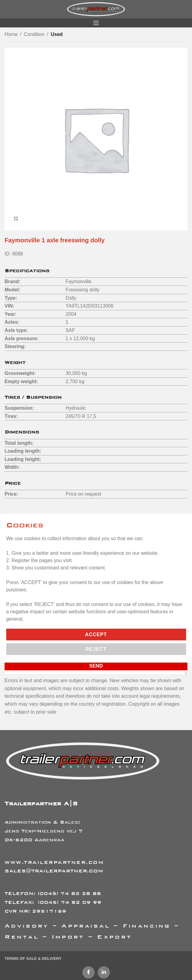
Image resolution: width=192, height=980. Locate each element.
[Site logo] (96, 9)
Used (57, 34)
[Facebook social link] (89, 972)
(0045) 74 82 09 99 (70, 902)
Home (11, 34)
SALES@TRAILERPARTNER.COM (54, 871)
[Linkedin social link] (104, 972)
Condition (34, 34)
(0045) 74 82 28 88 (69, 893)
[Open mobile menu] (96, 23)
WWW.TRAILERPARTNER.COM (54, 862)
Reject (96, 649)
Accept (96, 634)
